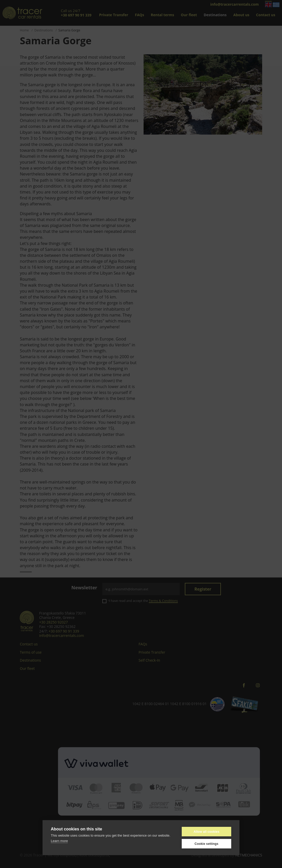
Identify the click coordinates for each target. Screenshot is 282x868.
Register (203, 589)
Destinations (215, 15)
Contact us (266, 15)
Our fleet (189, 15)
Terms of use (31, 652)
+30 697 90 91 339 (64, 631)
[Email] (141, 589)
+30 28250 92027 (53, 622)
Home (24, 30)
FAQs (139, 15)
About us (241, 15)
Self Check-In (149, 660)
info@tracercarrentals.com (235, 4)
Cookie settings (206, 844)
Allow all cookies (206, 832)
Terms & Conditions (163, 601)
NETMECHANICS (249, 855)
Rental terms (163, 15)
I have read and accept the (143, 601)
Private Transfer (114, 15)
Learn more (59, 841)
